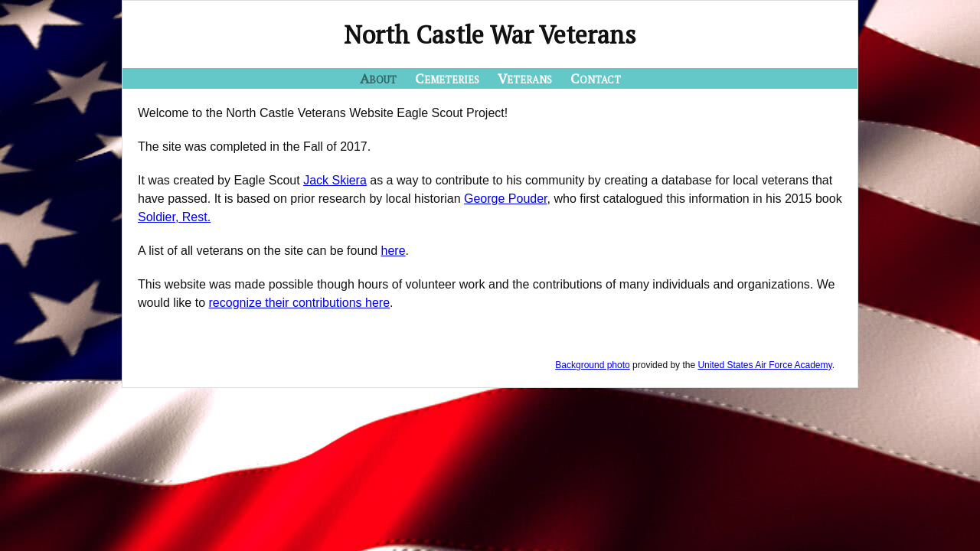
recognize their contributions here (300, 303)
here (394, 251)
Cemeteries (447, 78)
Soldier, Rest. (174, 217)
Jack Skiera (335, 180)
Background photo (592, 365)
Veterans (525, 78)
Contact (596, 78)
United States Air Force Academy (764, 365)
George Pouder (506, 199)
